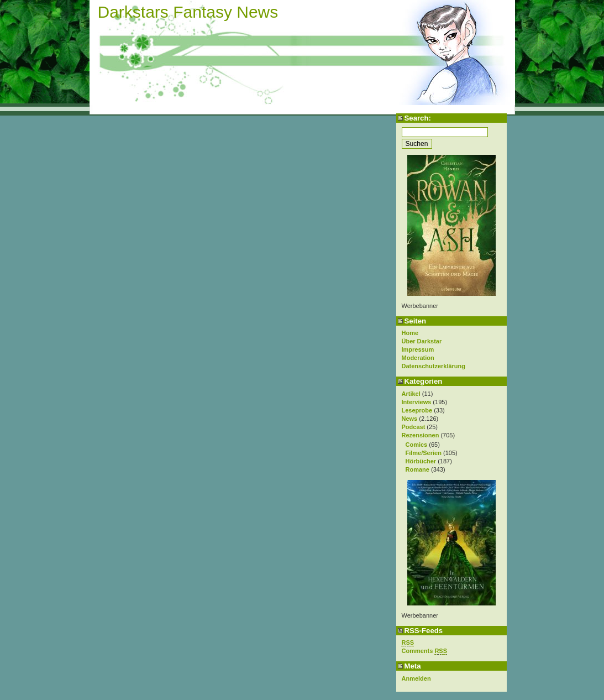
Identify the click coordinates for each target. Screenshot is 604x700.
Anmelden (416, 678)
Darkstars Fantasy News (188, 12)
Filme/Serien (424, 453)
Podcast (414, 427)
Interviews (417, 402)
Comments (425, 651)
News (410, 419)
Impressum (418, 349)
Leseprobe (417, 410)
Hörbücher (421, 461)
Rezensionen (421, 435)
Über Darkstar (422, 341)
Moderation (418, 358)
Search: (418, 118)
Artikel (411, 394)
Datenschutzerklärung (434, 366)
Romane (417, 469)
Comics (417, 445)
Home (410, 333)
